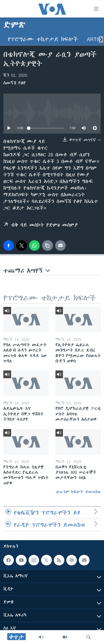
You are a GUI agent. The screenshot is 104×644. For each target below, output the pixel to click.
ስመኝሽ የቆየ (15, 83)
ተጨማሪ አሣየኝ (27, 271)
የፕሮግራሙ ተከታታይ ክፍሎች (43, 39)
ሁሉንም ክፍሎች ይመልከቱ (78, 492)
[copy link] (47, 245)
